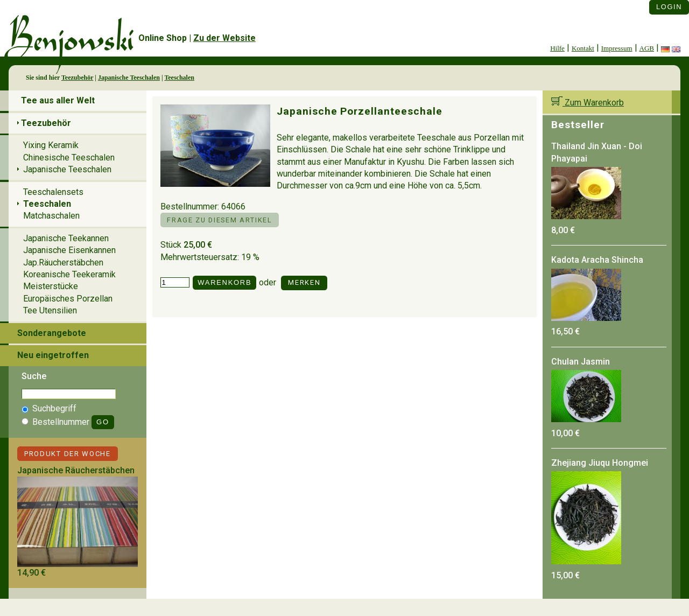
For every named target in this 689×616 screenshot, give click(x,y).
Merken (304, 282)
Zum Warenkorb (588, 103)
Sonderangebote (52, 333)
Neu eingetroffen (53, 355)
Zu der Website (224, 38)
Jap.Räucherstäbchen (63, 262)
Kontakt (583, 48)
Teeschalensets (53, 192)
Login (669, 7)
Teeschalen (179, 78)
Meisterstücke (51, 286)
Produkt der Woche (68, 454)
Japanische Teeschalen (129, 78)
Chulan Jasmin (581, 362)
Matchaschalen (51, 216)
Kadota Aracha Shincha (597, 260)
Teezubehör (77, 78)
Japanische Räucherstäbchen (76, 470)
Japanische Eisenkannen (69, 250)
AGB (647, 48)
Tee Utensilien (50, 310)
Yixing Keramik (51, 145)
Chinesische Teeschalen (69, 157)
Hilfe (557, 48)
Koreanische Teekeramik (69, 274)
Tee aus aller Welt (58, 100)
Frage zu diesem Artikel (219, 220)
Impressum (617, 48)
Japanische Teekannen (66, 238)
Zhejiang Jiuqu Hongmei (600, 463)
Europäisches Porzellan (68, 299)
